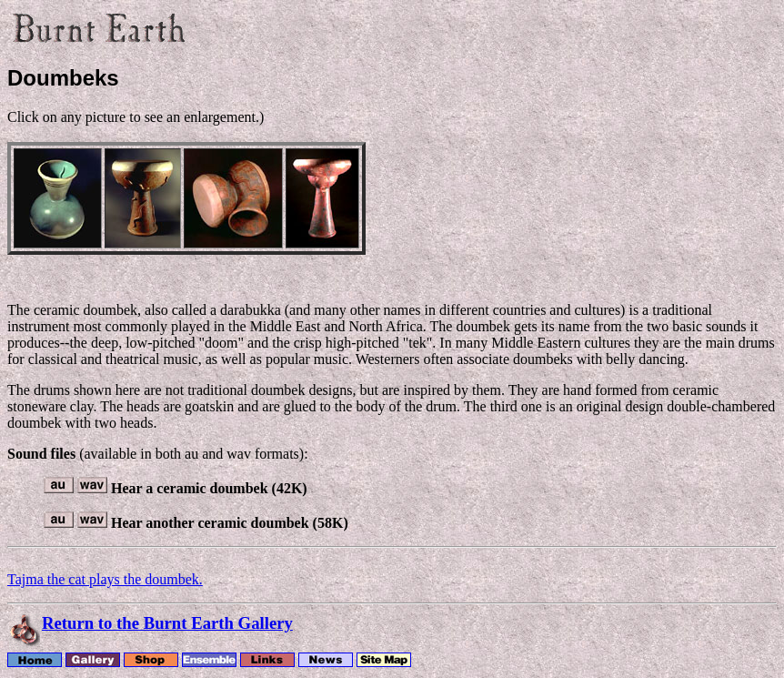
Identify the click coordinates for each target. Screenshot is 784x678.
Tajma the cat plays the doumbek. (105, 579)
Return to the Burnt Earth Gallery (167, 623)
